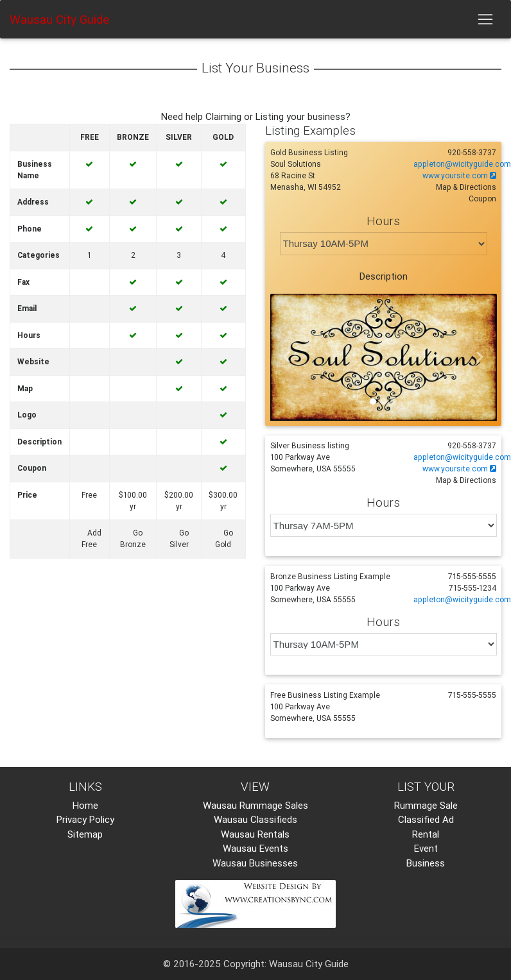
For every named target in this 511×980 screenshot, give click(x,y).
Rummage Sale (426, 805)
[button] (287, 358)
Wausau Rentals (255, 834)
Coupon (482, 199)
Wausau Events (255, 848)
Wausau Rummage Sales (255, 805)
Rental (426, 834)
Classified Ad (426, 819)
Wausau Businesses (255, 863)
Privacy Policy (85, 819)
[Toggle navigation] (485, 19)
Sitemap (85, 834)
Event (426, 848)
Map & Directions (466, 187)
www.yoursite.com (459, 175)
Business (426, 863)
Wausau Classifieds (255, 819)
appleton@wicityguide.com (462, 164)
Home (85, 805)
